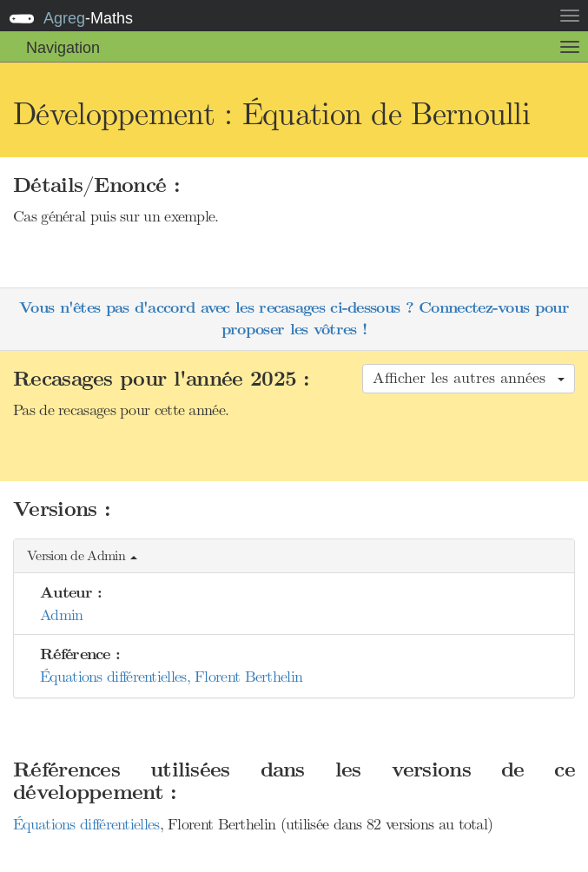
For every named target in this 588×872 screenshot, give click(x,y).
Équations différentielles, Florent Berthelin (171, 677)
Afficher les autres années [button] (469, 378)
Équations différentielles (86, 824)
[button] (294, 556)
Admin (62, 615)
